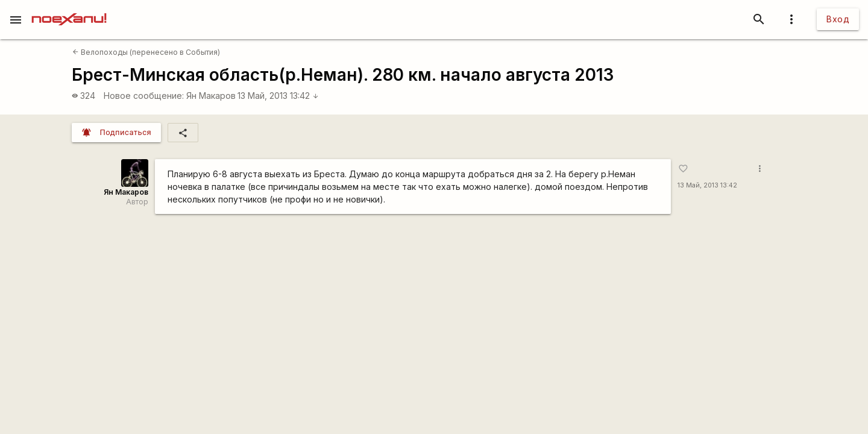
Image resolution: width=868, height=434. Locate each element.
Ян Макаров (211, 96)
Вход (838, 19)
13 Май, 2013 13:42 (278, 96)
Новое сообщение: (144, 96)
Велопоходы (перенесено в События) (146, 52)
